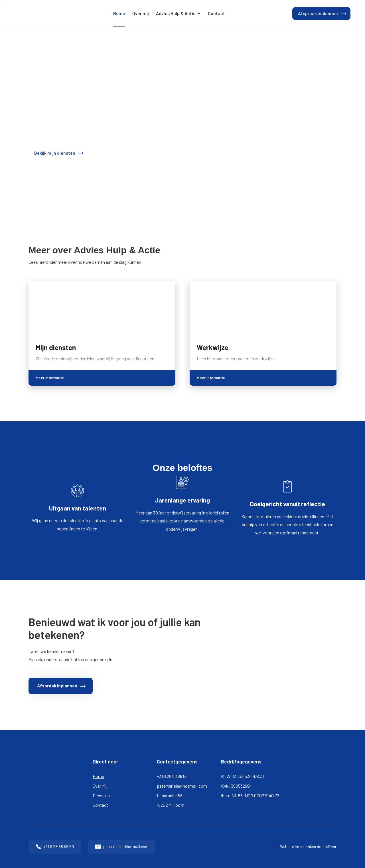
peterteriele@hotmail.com (182, 786)
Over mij (141, 13)
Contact (216, 13)
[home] (30, 14)
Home (119, 13)
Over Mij (100, 786)
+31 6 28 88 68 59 (172, 776)
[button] (178, 14)
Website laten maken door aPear (308, 847)
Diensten (101, 796)
